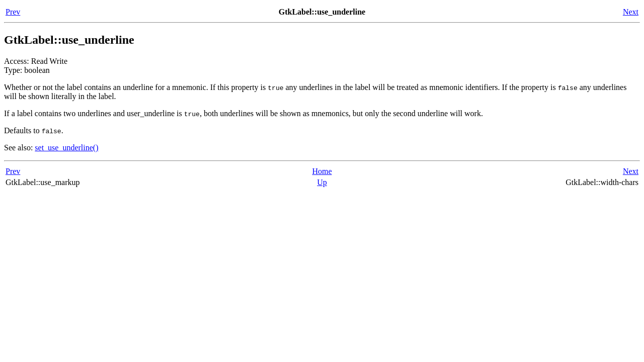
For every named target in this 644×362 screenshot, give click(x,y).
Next (631, 12)
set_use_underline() (66, 148)
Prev (13, 12)
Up (322, 182)
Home (322, 171)
